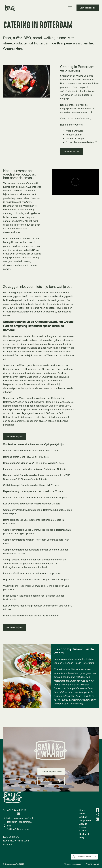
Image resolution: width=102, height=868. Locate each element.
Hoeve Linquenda (28, 377)
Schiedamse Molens (34, 384)
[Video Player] (75, 182)
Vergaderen (85, 820)
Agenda (83, 824)
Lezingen (84, 827)
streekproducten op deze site (23, 388)
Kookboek (84, 834)
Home (82, 810)
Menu (82, 813)
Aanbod (83, 817)
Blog (82, 837)
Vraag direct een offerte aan (75, 118)
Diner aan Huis (71, 663)
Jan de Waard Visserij (31, 380)
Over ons (84, 831)
